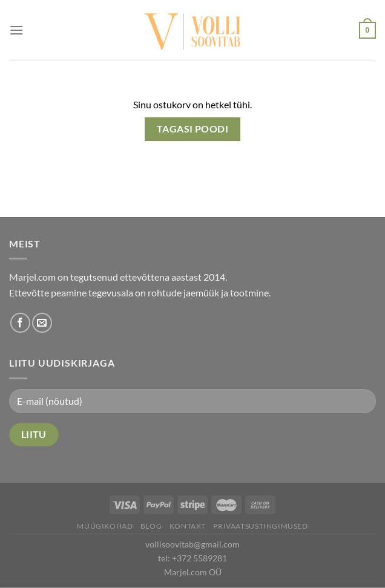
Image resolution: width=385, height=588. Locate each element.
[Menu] (16, 30)
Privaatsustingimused (260, 526)
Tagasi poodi (193, 129)
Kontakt (188, 526)
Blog (151, 526)
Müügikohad (105, 526)
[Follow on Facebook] (20, 323)
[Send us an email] (42, 323)
